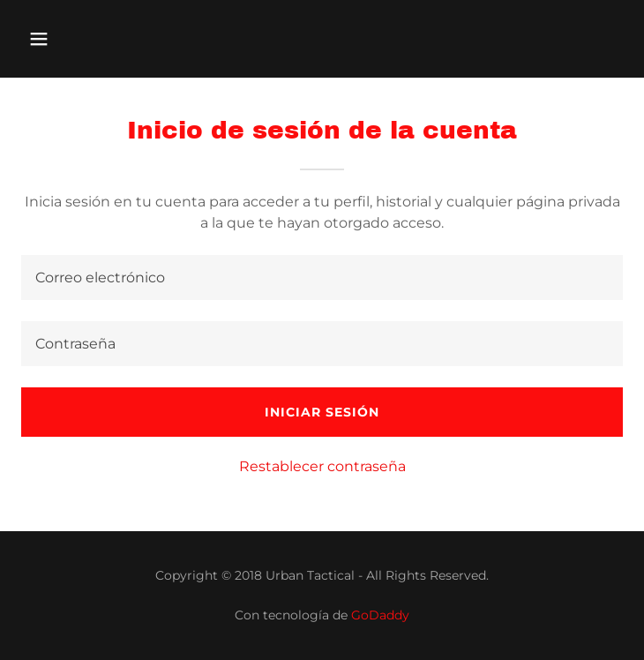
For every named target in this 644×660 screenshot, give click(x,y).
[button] (90, 39)
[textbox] (322, 277)
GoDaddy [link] (380, 615)
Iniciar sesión (322, 412)
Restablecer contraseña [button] (322, 466)
